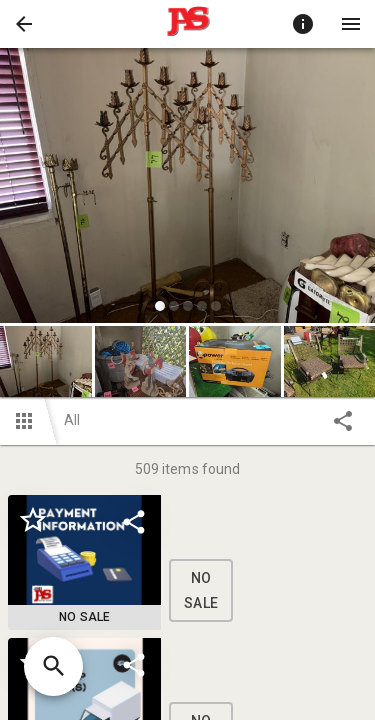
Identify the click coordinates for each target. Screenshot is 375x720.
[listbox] (187, 188)
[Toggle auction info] (303, 24)
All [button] (72, 420)
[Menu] (351, 24)
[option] (187, 188)
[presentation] (188, 24)
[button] (24, 24)
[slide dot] (160, 306)
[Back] (24, 24)
